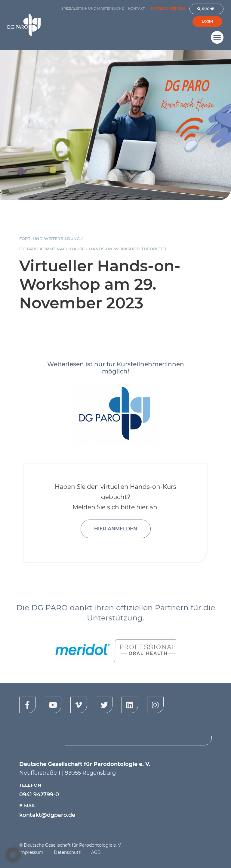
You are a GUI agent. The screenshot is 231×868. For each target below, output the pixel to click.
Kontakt (137, 8)
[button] (217, 37)
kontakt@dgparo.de (47, 815)
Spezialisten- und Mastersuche (92, 8)
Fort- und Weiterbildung (49, 239)
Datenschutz (67, 852)
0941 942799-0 (39, 795)
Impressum (31, 852)
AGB (96, 852)
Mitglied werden (168, 8)
